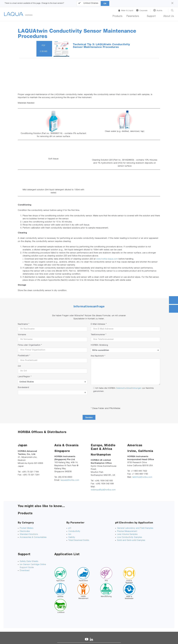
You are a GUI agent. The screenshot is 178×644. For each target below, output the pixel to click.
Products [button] (118, 16)
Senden (89, 417)
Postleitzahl (24, 356)
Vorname (22, 335)
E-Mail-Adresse (99, 324)
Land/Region (25, 377)
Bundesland (23, 388)
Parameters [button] (133, 16)
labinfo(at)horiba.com (142, 477)
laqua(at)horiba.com (70, 480)
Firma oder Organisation (30, 345)
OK (105, 4)
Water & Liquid (126, 10)
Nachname (24, 324)
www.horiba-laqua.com (107, 259)
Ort (19, 366)
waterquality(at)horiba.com (103, 490)
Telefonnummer (99, 335)
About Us (169, 16)
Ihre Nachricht (98, 356)
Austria (159, 11)
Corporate (143, 11)
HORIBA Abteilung (99, 345)
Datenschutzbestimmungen (129, 388)
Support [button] (151, 16)
